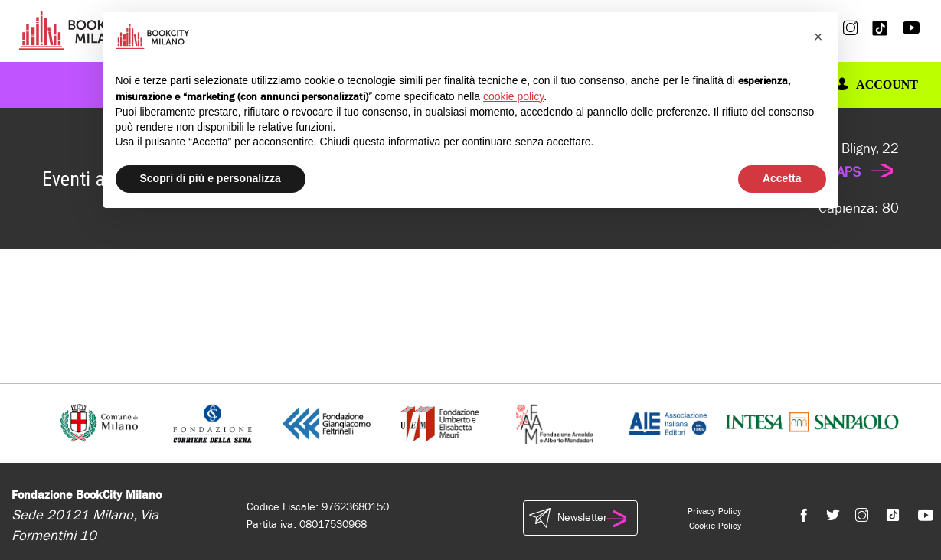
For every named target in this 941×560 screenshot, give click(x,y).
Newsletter (580, 518)
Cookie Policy (715, 526)
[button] (818, 37)
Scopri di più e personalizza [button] (211, 178)
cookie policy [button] (513, 96)
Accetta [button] (782, 178)
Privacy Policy (714, 511)
